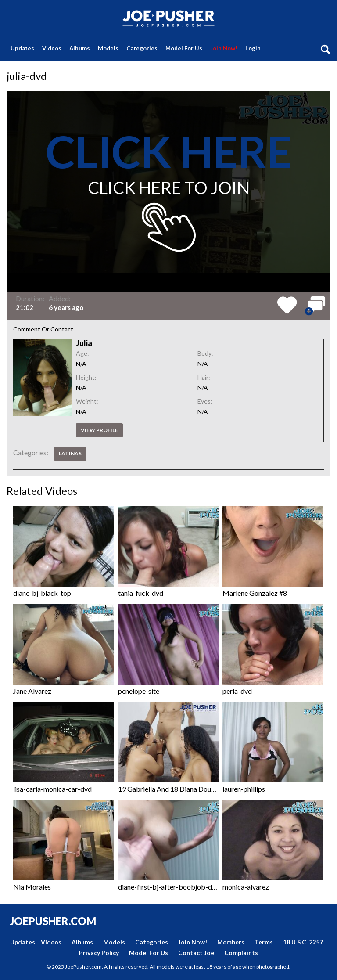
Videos (52, 48)
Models (108, 48)
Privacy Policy (99, 953)
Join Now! (224, 48)
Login (253, 48)
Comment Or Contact (43, 329)
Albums (80, 48)
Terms (264, 942)
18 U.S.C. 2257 (303, 942)
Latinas (70, 453)
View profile (99, 430)
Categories (142, 48)
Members (231, 942)
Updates (22, 48)
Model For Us (184, 48)
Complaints (241, 953)
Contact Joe (196, 953)
